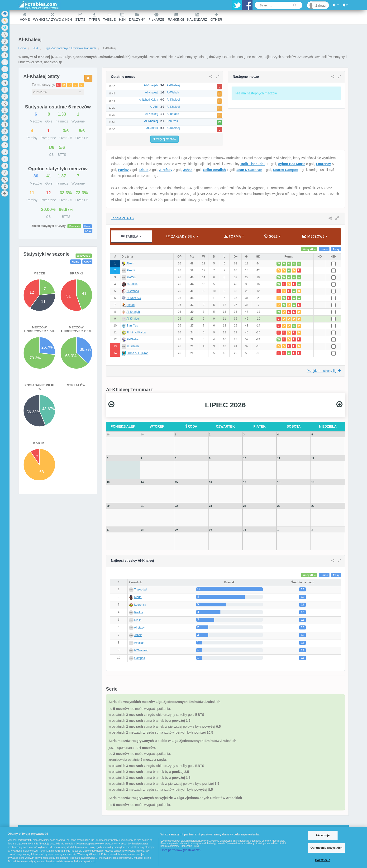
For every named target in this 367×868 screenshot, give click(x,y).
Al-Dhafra (133, 340)
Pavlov (123, 170)
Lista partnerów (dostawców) (181, 850)
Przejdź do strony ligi (324, 371)
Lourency (323, 164)
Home (25, 17)
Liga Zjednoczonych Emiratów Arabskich (70, 48)
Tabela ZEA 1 (123, 218)
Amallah (139, 643)
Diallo (144, 170)
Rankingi (176, 17)
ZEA (35, 48)
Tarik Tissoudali (253, 164)
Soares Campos (286, 170)
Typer (94, 17)
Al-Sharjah (133, 312)
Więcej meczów (165, 139)
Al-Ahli (131, 271)
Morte (138, 597)
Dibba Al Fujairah (137, 353)
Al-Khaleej (133, 319)
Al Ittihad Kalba (136, 333)
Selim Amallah (214, 170)
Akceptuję (323, 835)
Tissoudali (141, 590)
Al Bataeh (133, 346)
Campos (140, 658)
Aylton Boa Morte (292, 164)
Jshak (188, 170)
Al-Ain (130, 264)
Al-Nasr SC (134, 298)
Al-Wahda (133, 291)
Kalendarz (197, 17)
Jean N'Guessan (249, 170)
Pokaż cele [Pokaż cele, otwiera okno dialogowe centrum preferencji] (323, 860)
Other (216, 17)
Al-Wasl (131, 278)
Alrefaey (166, 170)
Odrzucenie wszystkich (326, 848)
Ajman (131, 305)
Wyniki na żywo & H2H (52, 17)
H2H (122, 17)
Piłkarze (157, 17)
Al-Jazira (132, 284)
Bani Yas (132, 326)
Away (88, 231)
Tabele (109, 17)
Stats (80, 17)
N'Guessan (141, 650)
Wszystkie (74, 226)
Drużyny (137, 17)
